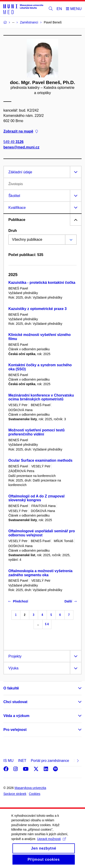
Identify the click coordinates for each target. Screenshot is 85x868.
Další (71, 601)
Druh (13, 231)
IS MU (8, 761)
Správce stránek (15, 794)
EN (59, 9)
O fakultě (11, 688)
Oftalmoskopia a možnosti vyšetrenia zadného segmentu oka (40, 573)
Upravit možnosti (52, 844)
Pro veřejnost (15, 730)
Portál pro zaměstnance (50, 761)
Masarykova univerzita (30, 788)
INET (22, 761)
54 (47, 624)
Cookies (35, 794)
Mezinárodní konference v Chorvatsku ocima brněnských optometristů (41, 397)
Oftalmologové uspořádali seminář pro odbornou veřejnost (42, 533)
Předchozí (18, 601)
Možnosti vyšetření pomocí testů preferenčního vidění (36, 432)
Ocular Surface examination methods (40, 460)
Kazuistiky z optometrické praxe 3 (38, 309)
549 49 (13, 142)
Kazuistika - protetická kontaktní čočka (42, 283)
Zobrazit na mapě (21, 131)
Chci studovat (15, 702)
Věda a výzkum (16, 716)
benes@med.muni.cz (21, 147)
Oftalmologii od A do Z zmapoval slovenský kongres (36, 498)
